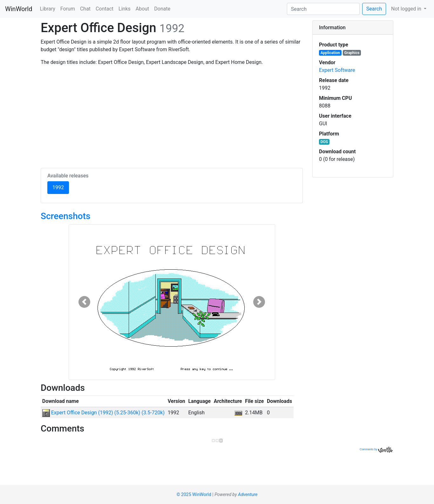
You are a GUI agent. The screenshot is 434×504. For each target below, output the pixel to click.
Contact (105, 9)
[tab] (353, 28)
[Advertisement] (172, 116)
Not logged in (407, 9)
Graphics (352, 53)
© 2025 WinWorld (194, 494)
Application (330, 53)
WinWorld (19, 9)
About (142, 9)
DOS (324, 142)
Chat (85, 9)
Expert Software (337, 70)
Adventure (248, 494)
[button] (84, 302)
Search (374, 9)
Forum (68, 9)
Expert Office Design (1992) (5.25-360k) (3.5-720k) (103, 413)
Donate (162, 9)
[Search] (323, 9)
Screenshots (65, 216)
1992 (61, 187)
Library (47, 9)
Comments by (376, 449)
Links (125, 9)
